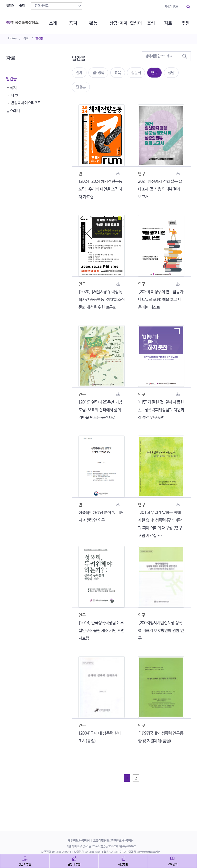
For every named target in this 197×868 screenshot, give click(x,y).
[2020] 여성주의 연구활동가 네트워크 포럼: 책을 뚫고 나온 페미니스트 (161, 300)
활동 (93, 23)
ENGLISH (171, 7)
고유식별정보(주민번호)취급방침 (113, 841)
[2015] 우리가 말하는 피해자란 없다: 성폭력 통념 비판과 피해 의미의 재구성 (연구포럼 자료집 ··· (160, 524)
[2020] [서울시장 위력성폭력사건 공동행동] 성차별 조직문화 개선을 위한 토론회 (102, 300)
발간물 (40, 38)
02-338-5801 (93, 852)
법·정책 (98, 73)
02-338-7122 (117, 852)
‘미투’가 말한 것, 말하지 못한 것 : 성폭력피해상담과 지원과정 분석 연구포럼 (161, 410)
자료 (26, 38)
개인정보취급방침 (79, 841)
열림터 (10, 6)
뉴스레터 (13, 111)
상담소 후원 (25, 864)
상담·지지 (119, 23)
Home (12, 38)
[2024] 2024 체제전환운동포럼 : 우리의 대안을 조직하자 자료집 (100, 189)
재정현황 (123, 864)
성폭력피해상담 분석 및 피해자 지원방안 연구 (101, 517)
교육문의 (173, 864)
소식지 (11, 88)
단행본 (81, 87)
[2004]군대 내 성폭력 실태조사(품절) (100, 737)
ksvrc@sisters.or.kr (148, 852)
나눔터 (16, 95)
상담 (171, 73)
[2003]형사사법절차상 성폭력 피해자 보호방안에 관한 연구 (161, 631)
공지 (73, 23)
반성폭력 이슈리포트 (26, 103)
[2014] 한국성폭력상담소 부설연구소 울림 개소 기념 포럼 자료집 (101, 631)
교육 (118, 73)
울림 (22, 6)
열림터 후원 (74, 864)
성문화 (136, 73)
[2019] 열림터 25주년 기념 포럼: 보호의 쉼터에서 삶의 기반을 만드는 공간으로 (100, 410)
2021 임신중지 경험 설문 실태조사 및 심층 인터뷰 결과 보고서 (160, 189)
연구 (154, 73)
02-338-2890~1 (62, 852)
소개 (53, 23)
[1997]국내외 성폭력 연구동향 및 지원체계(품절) (161, 737)
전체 (79, 73)
